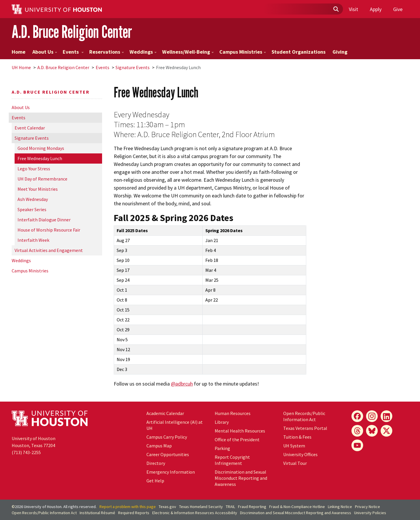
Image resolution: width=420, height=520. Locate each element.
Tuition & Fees (297, 437)
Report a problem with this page (128, 507)
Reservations (107, 52)
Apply (376, 9)
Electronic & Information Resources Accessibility (195, 513)
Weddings (143, 52)
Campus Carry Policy (167, 437)
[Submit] (336, 9)
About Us (45, 52)
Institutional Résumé (97, 513)
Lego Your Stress (34, 169)
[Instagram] (372, 416)
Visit (353, 9)
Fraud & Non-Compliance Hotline (297, 507)
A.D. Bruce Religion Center (72, 32)
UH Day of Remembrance (42, 179)
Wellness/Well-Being (188, 52)
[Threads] (357, 431)
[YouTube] (357, 445)
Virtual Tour (295, 463)
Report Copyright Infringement (232, 460)
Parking (222, 448)
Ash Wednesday (33, 199)
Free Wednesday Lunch (40, 158)
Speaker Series (32, 209)
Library (222, 422)
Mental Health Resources (240, 431)
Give (398, 9)
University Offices (300, 454)
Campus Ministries (243, 52)
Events (73, 52)
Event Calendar (30, 128)
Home (19, 52)
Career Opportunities (168, 454)
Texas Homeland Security (201, 507)
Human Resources (233, 413)
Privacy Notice (367, 507)
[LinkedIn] (386, 416)
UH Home (21, 67)
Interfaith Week (33, 240)
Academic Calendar (165, 413)
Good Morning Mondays (41, 148)
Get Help (155, 481)
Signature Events (133, 67)
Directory (156, 463)
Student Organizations (299, 52)
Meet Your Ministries (38, 189)
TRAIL (230, 507)
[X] (386, 431)
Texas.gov (167, 507)
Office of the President (237, 440)
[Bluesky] (372, 431)
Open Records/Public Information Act (304, 416)
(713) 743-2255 (26, 452)
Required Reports (134, 513)
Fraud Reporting (252, 507)
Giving (340, 52)
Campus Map (159, 446)
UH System (294, 446)
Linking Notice (340, 507)
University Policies (370, 513)
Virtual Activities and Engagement (49, 250)
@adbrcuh (182, 384)
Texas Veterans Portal (305, 428)
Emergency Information (171, 472)
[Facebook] (357, 416)
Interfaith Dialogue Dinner (44, 220)
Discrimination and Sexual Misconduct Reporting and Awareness (241, 478)
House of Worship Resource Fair (49, 230)
